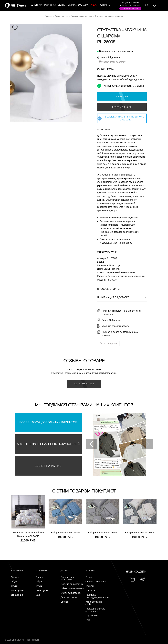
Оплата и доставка (95, 582)
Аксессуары (17, 591)
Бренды (65, 602)
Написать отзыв (84, 384)
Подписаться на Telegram (37, 637)
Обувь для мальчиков (72, 589)
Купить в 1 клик (122, 107)
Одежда (15, 577)
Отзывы (90, 586)
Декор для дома (108, 343)
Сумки (14, 586)
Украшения (17, 595)
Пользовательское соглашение (95, 610)
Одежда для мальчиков (67, 578)
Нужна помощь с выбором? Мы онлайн (121, 86)
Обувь (14, 582)
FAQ (88, 620)
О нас (89, 577)
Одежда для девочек (72, 584)
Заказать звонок (130, 8)
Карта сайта (92, 616)
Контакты (90, 591)
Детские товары (69, 597)
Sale (38, 595)
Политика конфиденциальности (97, 596)
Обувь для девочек (71, 593)
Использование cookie (94, 603)
